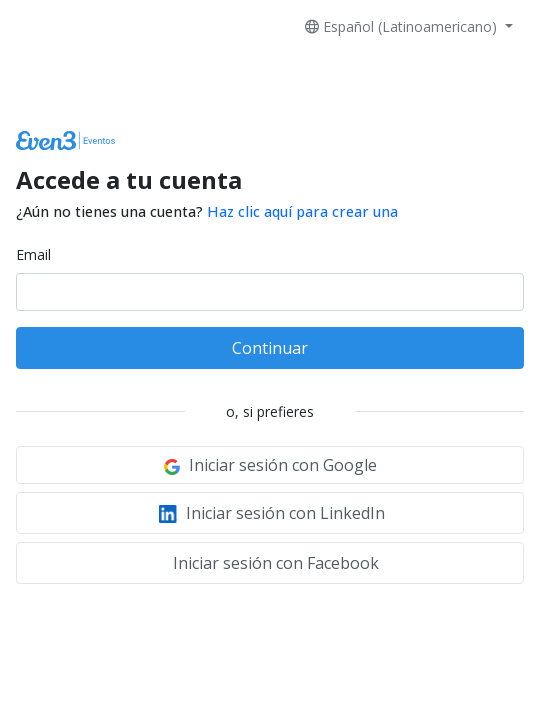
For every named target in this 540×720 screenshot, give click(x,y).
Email (33, 254)
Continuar (270, 348)
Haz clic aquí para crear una (302, 211)
